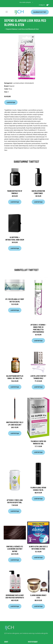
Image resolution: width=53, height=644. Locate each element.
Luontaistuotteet (18, 83)
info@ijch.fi (42, 5)
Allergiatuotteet (40, 12)
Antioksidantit (29, 83)
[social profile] (33, 2)
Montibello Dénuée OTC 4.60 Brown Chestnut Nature (15, 549)
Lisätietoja (11, 102)
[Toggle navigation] (7, 12)
